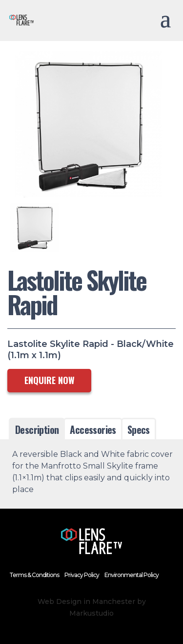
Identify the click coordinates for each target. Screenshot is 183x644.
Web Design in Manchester (86, 601)
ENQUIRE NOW (50, 380)
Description (37, 429)
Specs (139, 429)
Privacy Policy (82, 575)
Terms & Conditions (34, 575)
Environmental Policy (132, 575)
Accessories (93, 429)
